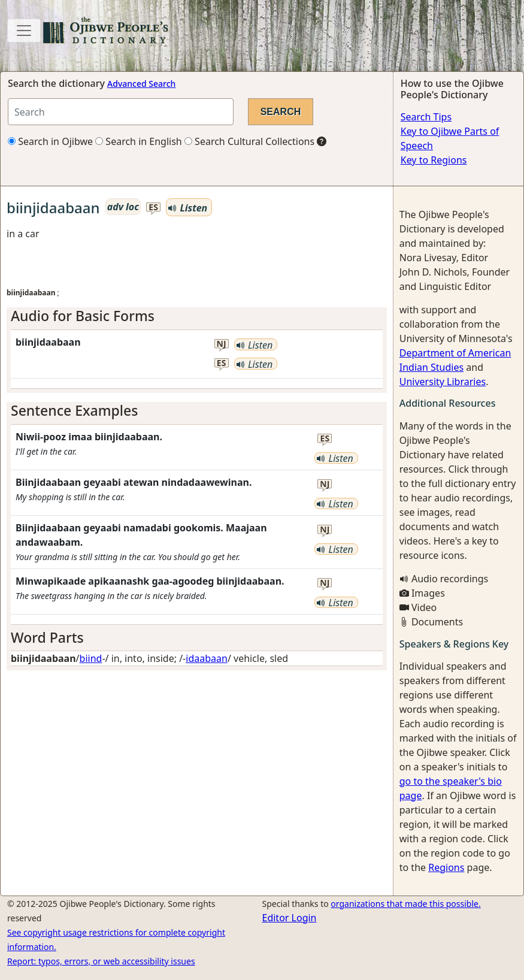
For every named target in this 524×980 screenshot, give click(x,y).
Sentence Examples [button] (74, 410)
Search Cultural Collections (249, 141)
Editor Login (290, 918)
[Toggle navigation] (24, 31)
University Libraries (443, 382)
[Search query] (121, 112)
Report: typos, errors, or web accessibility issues (101, 961)
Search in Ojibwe (50, 141)
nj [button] (222, 344)
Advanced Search (141, 84)
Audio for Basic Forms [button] (83, 316)
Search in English (139, 141)
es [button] (153, 208)
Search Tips (426, 117)
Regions (446, 867)
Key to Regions (434, 160)
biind (91, 658)
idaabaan (207, 658)
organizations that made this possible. (405, 904)
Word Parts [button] (47, 637)
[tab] (197, 316)
